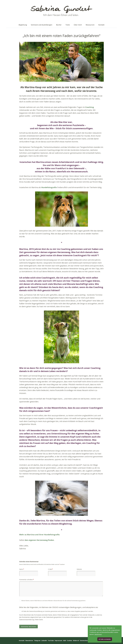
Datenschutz (84, 640)
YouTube (51, 640)
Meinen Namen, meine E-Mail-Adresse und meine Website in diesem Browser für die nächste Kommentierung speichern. (54, 601)
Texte (68, 25)
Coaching (90, 107)
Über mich (78, 25)
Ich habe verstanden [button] (105, 639)
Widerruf (76, 640)
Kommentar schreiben (27, 580)
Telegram (37, 640)
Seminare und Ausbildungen (42, 25)
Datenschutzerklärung (27, 620)
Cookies (69, 640)
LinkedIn (44, 640)
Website (79, 569)
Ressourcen (90, 25)
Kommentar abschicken (29, 627)
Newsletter (29, 640)
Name (22, 569)
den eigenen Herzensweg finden (39, 540)
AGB (64, 640)
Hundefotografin (49, 187)
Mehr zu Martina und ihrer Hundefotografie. (40, 535)
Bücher (59, 25)
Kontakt (101, 25)
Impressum (58, 640)
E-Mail (50, 569)
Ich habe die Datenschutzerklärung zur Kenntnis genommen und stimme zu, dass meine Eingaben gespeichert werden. (57, 611)
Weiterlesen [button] (98, 634)
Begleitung (23, 25)
